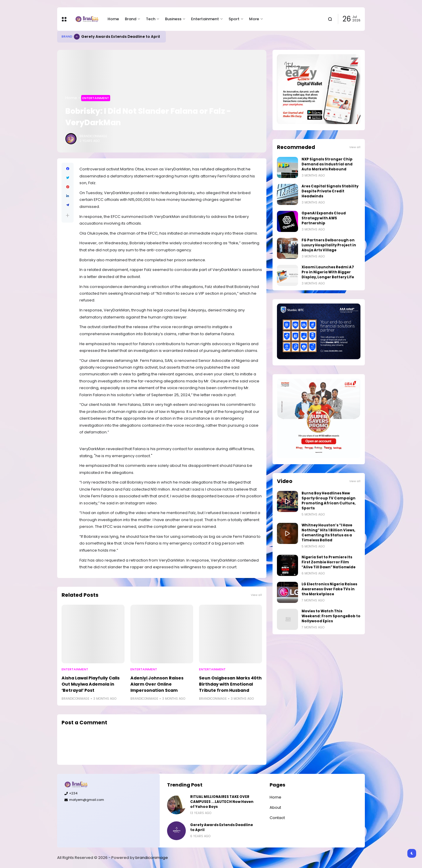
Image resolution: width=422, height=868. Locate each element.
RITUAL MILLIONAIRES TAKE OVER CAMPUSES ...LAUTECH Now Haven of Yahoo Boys (222, 802)
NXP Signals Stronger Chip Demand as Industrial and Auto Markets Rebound (327, 164)
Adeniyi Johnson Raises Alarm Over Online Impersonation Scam (157, 684)
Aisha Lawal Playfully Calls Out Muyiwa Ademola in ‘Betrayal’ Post (91, 684)
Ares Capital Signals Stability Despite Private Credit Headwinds (330, 191)
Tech (151, 19)
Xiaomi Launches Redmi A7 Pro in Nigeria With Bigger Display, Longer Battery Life (328, 272)
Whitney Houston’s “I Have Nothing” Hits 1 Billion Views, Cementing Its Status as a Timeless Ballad (328, 533)
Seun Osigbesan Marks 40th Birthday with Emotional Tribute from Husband (230, 684)
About (275, 807)
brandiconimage (152, 858)
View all (256, 595)
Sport (234, 19)
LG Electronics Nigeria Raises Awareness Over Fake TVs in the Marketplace (329, 589)
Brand (131, 19)
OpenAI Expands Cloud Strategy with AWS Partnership (324, 218)
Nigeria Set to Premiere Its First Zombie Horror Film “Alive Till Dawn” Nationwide (329, 562)
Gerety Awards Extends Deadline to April (121, 37)
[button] (68, 215)
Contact (277, 818)
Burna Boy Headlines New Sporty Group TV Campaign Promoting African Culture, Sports (329, 501)
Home (113, 19)
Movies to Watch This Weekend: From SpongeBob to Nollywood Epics (331, 616)
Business (173, 19)
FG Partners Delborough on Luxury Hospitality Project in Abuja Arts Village (329, 245)
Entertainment (205, 19)
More (254, 19)
